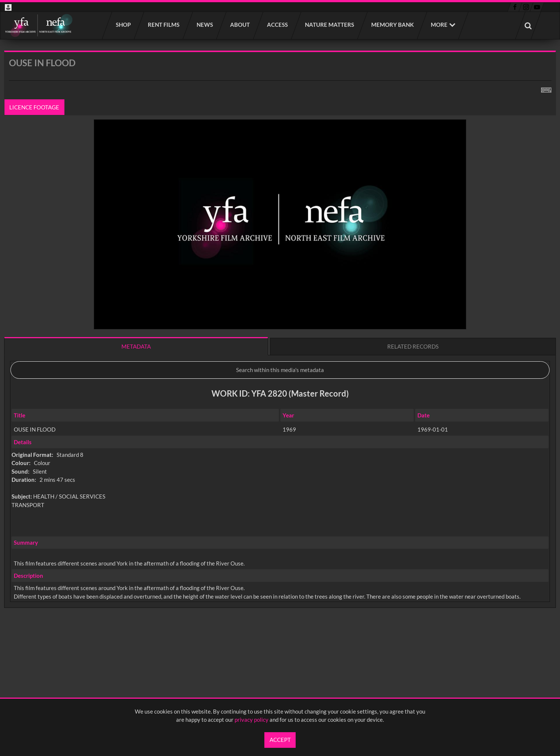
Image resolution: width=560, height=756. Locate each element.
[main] (280, 349)
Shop (124, 25)
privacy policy (252, 720)
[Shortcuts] (546, 89)
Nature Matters (330, 25)
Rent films (164, 25)
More (439, 25)
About (240, 25)
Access (278, 25)
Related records (413, 346)
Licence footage (35, 107)
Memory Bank (393, 25)
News (205, 25)
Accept (280, 740)
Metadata (136, 346)
